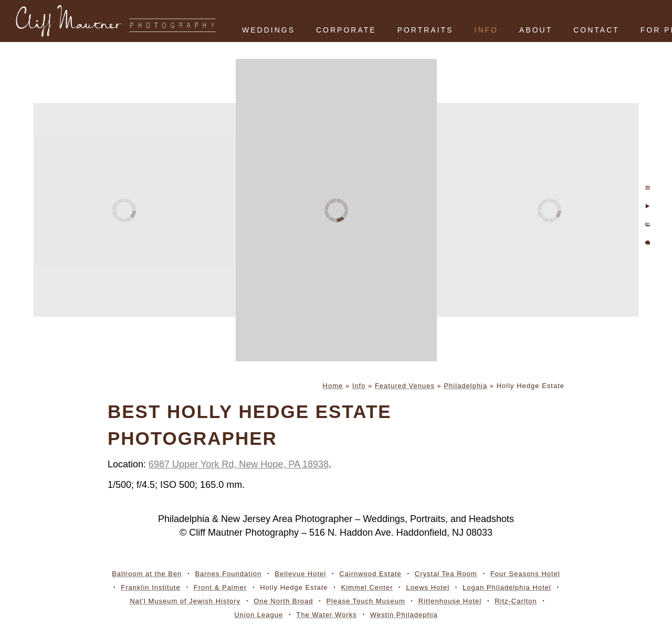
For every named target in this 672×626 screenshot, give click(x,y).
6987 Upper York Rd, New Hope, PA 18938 (239, 464)
